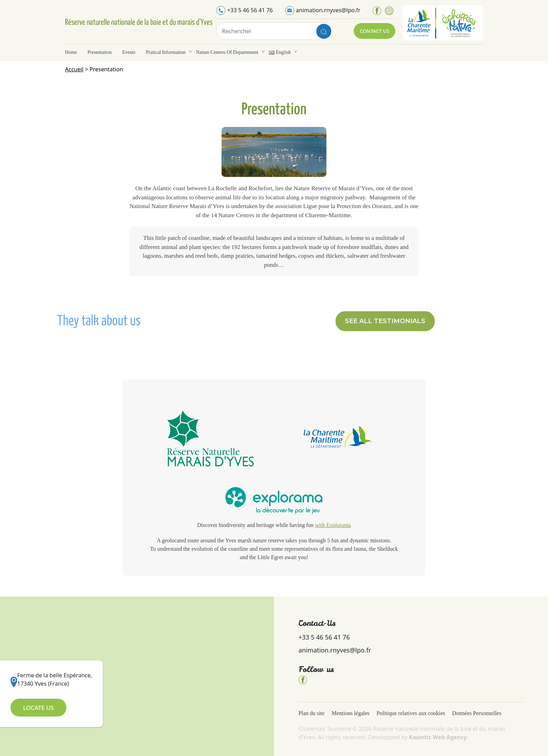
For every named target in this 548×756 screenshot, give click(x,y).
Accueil (74, 69)
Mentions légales (351, 713)
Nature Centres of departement (227, 52)
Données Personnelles (478, 713)
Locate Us (38, 708)
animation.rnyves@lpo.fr (328, 10)
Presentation (99, 52)
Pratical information (166, 52)
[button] (385, 321)
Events (129, 52)
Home (71, 52)
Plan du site (312, 713)
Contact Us (374, 31)
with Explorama (333, 525)
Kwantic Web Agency (438, 737)
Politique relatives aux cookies (411, 713)
